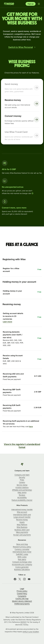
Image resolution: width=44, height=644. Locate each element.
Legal (22, 589)
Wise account (22, 512)
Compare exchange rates (22, 562)
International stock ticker (22, 552)
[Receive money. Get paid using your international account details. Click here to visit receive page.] (22, 104)
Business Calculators (22, 569)
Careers (22, 482)
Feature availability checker (22, 500)
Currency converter (22, 549)
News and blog (22, 544)
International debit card (22, 515)
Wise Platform (22, 525)
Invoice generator (22, 567)
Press (22, 480)
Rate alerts (22, 559)
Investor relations (22, 487)
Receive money (22, 520)
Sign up (31, 4)
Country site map (22, 599)
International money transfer (22, 509)
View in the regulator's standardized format (22, 446)
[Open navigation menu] (39, 4)
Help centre (22, 492)
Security (22, 477)
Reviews (22, 495)
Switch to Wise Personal (22, 47)
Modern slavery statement (22, 601)
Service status (22, 485)
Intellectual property (22, 604)
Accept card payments (22, 535)
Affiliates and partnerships (22, 490)
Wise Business (22, 527)
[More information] (33, 193)
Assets (22, 522)
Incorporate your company (22, 564)
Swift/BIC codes (22, 554)
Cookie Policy (22, 594)
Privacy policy (22, 591)
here (31, 427)
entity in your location (31, 632)
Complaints (22, 596)
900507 (23, 622)
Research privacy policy (22, 547)
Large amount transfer (22, 517)
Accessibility (22, 497)
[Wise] (22, 464)
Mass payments (22, 532)
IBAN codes (22, 557)
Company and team (22, 475)
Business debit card (22, 530)
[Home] (9, 4)
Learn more (7, 322)
